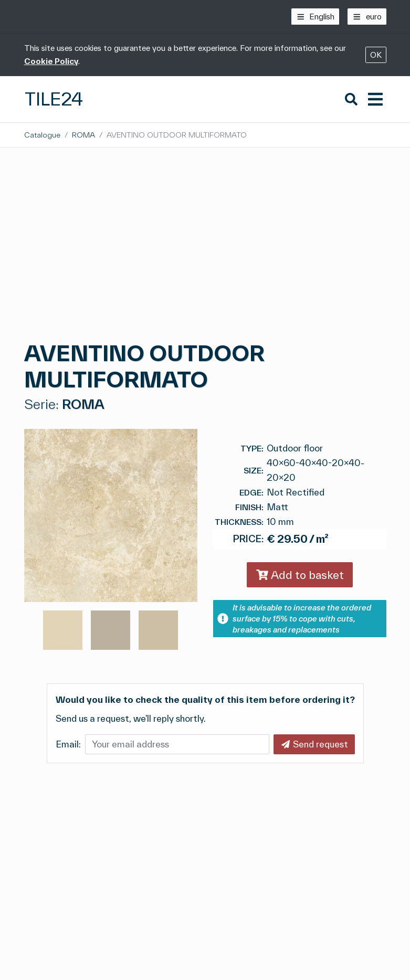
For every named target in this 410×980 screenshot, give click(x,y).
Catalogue (42, 135)
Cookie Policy (51, 61)
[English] (316, 17)
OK (376, 55)
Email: (68, 744)
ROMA (83, 135)
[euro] (367, 17)
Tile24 (54, 99)
